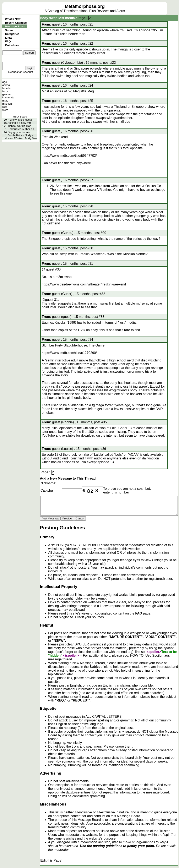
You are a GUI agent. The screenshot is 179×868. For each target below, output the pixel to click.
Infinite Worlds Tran (19, 126)
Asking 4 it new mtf (19, 123)
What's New (13, 19)
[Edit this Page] (51, 860)
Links (9, 38)
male (5, 101)
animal (6, 85)
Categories (12, 34)
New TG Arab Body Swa (22, 138)
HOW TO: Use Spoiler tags (150, 656)
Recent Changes (16, 23)
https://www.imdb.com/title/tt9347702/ (69, 156)
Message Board (15, 26)
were (5, 110)
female (6, 88)
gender (7, 94)
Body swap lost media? (58, 18)
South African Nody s (20, 135)
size (5, 107)
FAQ (8, 41)
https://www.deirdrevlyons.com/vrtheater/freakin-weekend (84, 284)
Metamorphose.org (85, 6)
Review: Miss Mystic (20, 120)
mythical (7, 104)
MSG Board (20, 117)
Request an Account (21, 72)
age (5, 82)
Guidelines (12, 45)
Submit (10, 30)
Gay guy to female (19, 132)
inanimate (8, 97)
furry (5, 91)
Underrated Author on (21, 129)
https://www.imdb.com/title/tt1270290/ (69, 353)
